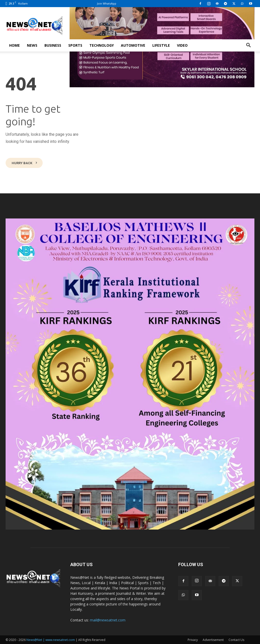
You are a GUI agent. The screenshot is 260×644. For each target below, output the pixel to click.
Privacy (193, 639)
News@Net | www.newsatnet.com (51, 639)
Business (53, 45)
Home (14, 45)
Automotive (133, 45)
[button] (248, 46)
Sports (75, 45)
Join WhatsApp (107, 3)
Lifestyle (161, 45)
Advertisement (213, 639)
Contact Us (236, 639)
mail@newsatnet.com (108, 620)
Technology (102, 45)
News (32, 45)
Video (182, 45)
